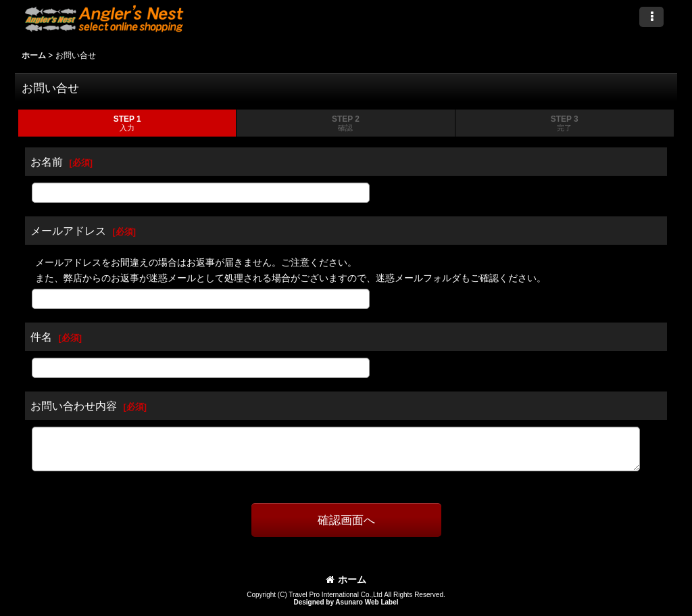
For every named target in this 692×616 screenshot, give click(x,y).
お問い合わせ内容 (74, 406)
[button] (651, 17)
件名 (41, 337)
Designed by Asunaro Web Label (346, 602)
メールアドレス (68, 231)
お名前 (47, 162)
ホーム (346, 579)
